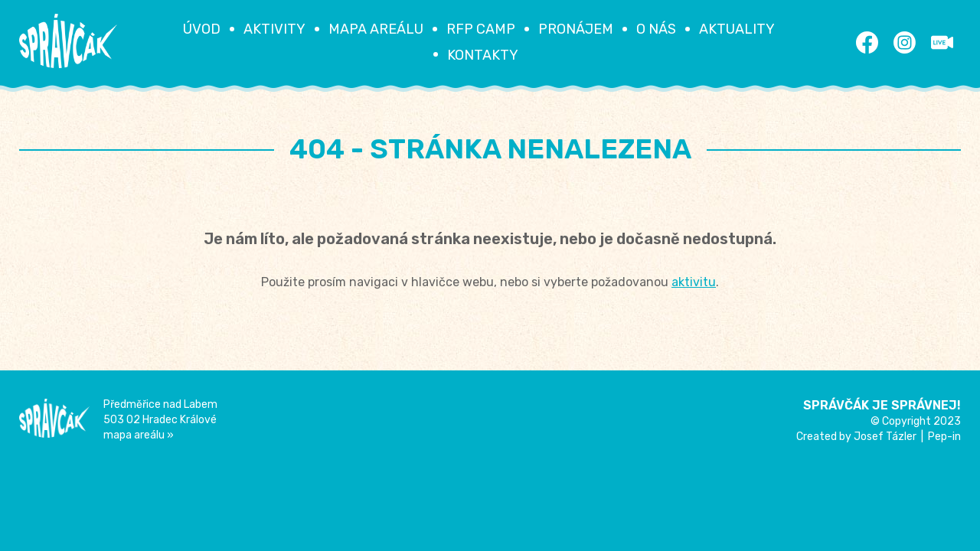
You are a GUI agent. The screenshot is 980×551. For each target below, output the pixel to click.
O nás (656, 29)
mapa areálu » (139, 435)
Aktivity (274, 29)
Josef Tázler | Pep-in (907, 437)
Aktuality (737, 29)
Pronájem (576, 29)
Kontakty (483, 55)
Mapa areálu (376, 29)
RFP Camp (481, 29)
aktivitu (694, 282)
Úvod (202, 29)
